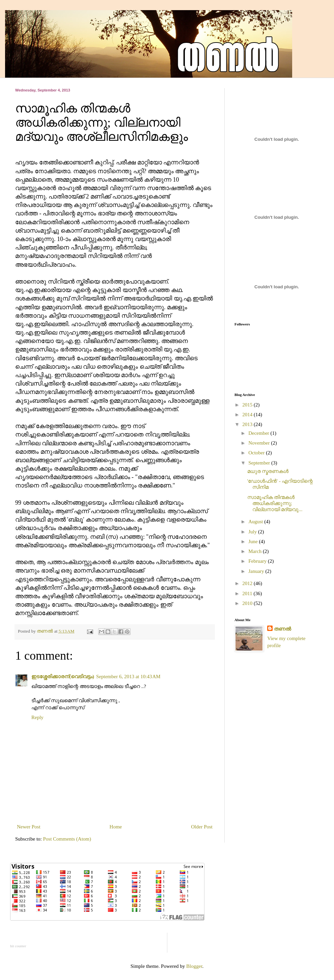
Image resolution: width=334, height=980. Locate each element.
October (257, 453)
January (257, 571)
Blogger (194, 966)
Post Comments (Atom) (67, 839)
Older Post (202, 827)
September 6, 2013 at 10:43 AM (128, 677)
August (256, 522)
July (253, 532)
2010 (248, 603)
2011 (248, 593)
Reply (37, 717)
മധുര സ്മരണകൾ (268, 471)
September (260, 463)
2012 (248, 583)
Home (116, 827)
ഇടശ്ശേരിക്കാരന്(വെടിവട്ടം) (63, 677)
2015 (248, 405)
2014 (248, 415)
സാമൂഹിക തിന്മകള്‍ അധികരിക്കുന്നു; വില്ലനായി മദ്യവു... (275, 503)
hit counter (18, 946)
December (259, 433)
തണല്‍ (283, 629)
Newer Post (29, 827)
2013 (248, 424)
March (256, 551)
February (258, 561)
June (254, 541)
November (260, 443)
